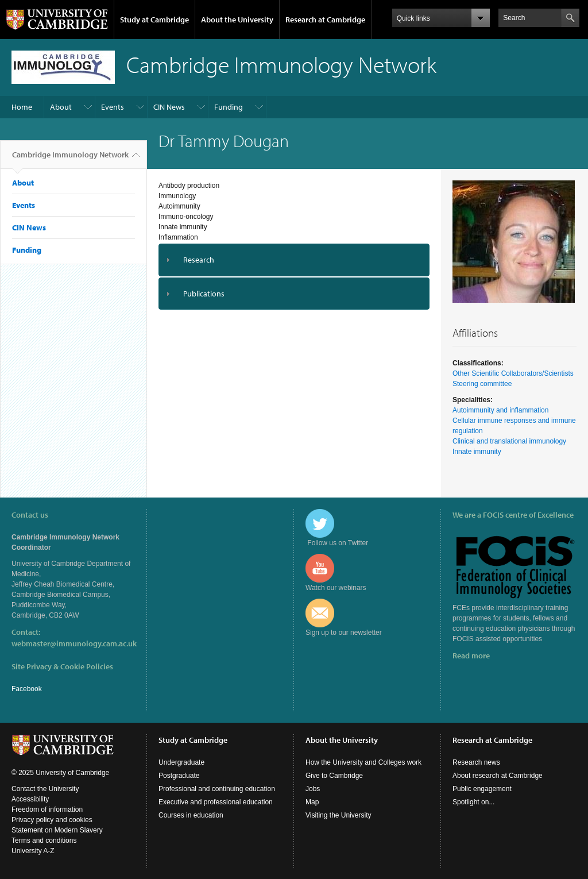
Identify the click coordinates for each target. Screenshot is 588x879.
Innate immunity (477, 452)
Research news (476, 762)
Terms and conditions (44, 841)
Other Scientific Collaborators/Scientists (513, 373)
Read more (471, 656)
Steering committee (482, 384)
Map (312, 802)
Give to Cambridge (334, 776)
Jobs (313, 789)
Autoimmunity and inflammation (500, 410)
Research (199, 260)
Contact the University (45, 789)
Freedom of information (47, 809)
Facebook (27, 689)
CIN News (169, 107)
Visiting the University (339, 815)
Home (22, 107)
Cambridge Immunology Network (70, 159)
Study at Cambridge (154, 20)
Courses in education (191, 815)
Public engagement (482, 789)
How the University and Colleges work (363, 762)
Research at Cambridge (325, 20)
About (61, 107)
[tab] (294, 260)
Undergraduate (181, 762)
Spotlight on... (473, 802)
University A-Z (33, 851)
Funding (229, 107)
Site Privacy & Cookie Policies (62, 666)
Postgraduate (179, 776)
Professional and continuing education (217, 789)
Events (113, 107)
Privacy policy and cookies (52, 820)
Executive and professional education (216, 802)
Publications (204, 294)
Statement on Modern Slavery (57, 830)
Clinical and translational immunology (509, 441)
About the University (237, 20)
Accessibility (30, 799)
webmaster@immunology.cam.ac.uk (74, 643)
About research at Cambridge (498, 776)
